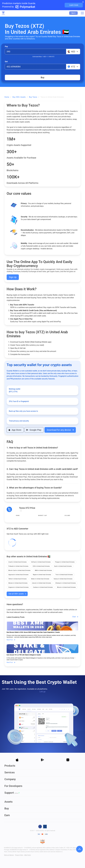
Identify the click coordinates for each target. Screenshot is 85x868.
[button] (82, 13)
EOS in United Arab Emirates (41, 566)
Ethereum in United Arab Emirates (66, 583)
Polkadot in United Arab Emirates (18, 566)
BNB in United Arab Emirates (43, 570)
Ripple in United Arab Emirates (42, 575)
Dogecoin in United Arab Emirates (18, 587)
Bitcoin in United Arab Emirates (66, 587)
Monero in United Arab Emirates (18, 583)
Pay (6, 46)
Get (6, 62)
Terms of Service (9, 855)
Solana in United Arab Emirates (63, 579)
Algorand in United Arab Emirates (18, 575)
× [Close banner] (83, 2)
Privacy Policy (19, 855)
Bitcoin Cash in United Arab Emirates (19, 570)
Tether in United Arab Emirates (17, 579)
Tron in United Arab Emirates (64, 575)
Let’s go (42, 692)
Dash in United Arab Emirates (63, 566)
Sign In (73, 13)
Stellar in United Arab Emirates (40, 579)
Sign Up (13, 277)
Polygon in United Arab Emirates (65, 562)
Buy (42, 77)
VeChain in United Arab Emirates (41, 562)
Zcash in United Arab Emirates (17, 562)
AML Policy (28, 855)
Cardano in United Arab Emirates (43, 587)
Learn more (74, 5)
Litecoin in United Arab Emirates (41, 583)
